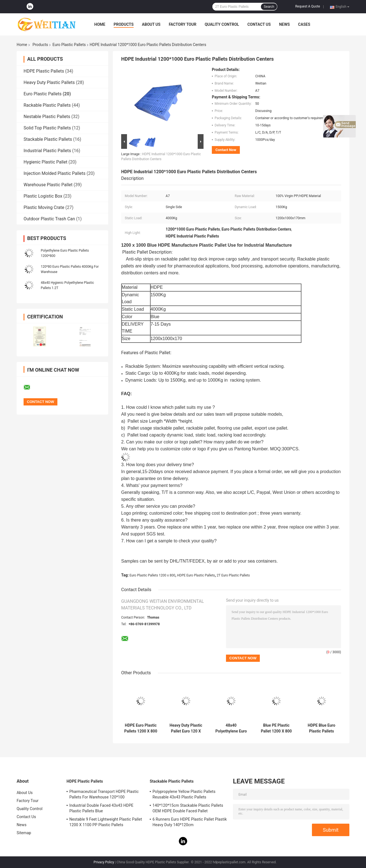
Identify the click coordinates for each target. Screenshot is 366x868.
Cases (304, 24)
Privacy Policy (104, 862)
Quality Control (222, 24)
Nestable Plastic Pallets (47, 117)
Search (269, 7)
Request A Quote (308, 6)
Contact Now (226, 150)
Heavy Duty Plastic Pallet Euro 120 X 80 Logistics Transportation (186, 728)
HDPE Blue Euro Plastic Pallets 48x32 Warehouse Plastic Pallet (321, 728)
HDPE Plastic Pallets (44, 71)
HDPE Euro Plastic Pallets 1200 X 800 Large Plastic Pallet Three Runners (141, 728)
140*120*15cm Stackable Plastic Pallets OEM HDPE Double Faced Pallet (188, 808)
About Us (151, 24)
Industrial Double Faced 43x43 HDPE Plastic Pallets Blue (101, 808)
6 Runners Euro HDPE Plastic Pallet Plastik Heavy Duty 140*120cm (190, 822)
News (284, 24)
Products (124, 24)
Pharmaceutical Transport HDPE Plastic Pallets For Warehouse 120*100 (104, 794)
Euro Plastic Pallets (69, 45)
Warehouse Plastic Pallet (48, 185)
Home (100, 24)
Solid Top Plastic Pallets (47, 128)
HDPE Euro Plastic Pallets (196, 575)
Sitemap (24, 833)
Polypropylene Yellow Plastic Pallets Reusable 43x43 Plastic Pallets (184, 794)
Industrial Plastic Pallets (47, 151)
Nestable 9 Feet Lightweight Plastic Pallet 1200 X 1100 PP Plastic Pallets (106, 822)
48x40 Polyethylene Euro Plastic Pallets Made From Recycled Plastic (231, 728)
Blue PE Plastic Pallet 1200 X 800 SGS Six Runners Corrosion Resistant (276, 728)
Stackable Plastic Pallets (48, 139)
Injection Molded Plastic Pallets (54, 173)
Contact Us (259, 24)
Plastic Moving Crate (44, 207)
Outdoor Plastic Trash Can (49, 219)
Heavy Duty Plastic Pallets (49, 82)
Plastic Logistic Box (43, 196)
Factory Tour (183, 24)
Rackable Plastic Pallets (47, 105)
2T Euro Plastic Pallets (233, 575)
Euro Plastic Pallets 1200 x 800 (152, 575)
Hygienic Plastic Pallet (45, 162)
